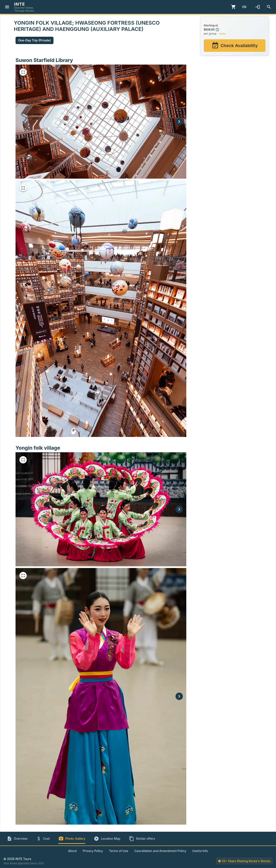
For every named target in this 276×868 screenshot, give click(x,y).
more (222, 34)
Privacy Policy (93, 851)
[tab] (17, 839)
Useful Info (200, 851)
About (72, 851)
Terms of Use (118, 851)
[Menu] (7, 7)
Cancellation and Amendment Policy (160, 851)
